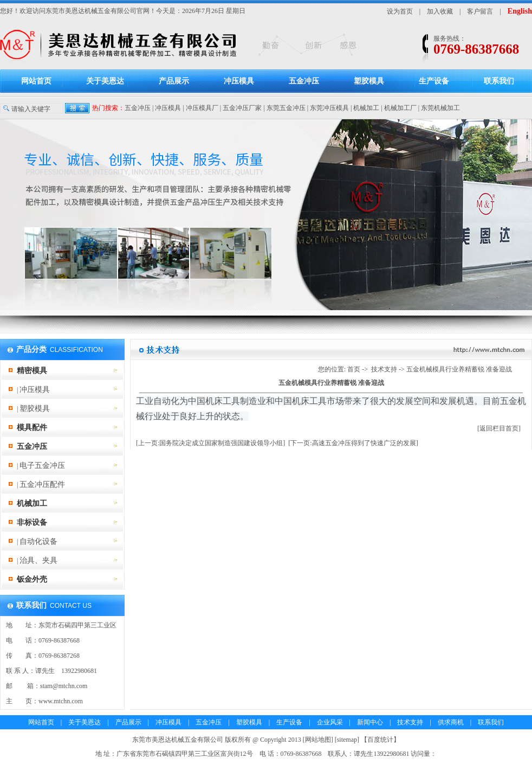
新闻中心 (370, 722)
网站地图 (318, 740)
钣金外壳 (32, 579)
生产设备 (434, 81)
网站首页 (36, 81)
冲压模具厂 (202, 108)
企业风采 (330, 722)
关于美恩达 (105, 81)
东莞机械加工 (440, 108)
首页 (354, 369)
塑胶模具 (369, 81)
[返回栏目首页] (499, 428)
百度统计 (380, 740)
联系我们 (499, 81)
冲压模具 (239, 81)
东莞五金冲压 (286, 108)
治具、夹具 (38, 560)
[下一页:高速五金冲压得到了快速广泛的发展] (353, 443)
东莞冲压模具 (329, 108)
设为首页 (400, 11)
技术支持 (384, 369)
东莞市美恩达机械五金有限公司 (91, 11)
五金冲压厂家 (242, 108)
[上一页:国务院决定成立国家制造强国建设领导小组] (210, 443)
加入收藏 (440, 11)
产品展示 (174, 81)
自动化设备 (38, 541)
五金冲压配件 (42, 484)
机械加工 (366, 108)
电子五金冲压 (42, 466)
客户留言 (480, 11)
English (520, 11)
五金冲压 (304, 81)
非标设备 (32, 522)
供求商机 (451, 722)
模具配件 (32, 428)
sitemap (347, 740)
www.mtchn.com (61, 701)
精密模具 (32, 371)
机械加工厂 (400, 108)
